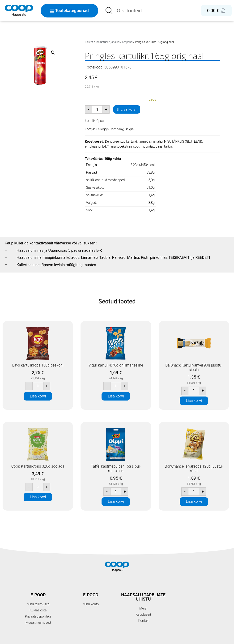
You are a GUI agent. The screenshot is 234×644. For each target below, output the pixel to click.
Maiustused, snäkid (108, 42)
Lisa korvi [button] (38, 396)
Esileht (89, 42)
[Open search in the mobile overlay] (139, 11)
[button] (53, 53)
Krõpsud (127, 42)
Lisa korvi (128, 109)
